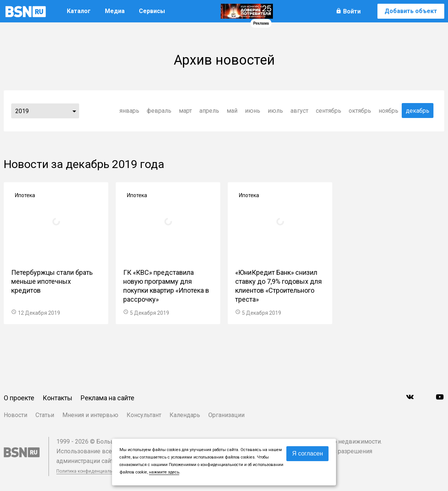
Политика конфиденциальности (90, 471)
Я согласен (307, 453)
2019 (22, 111)
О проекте (19, 398)
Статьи (45, 415)
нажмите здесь (164, 472)
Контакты (57, 398)
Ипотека (25, 195)
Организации (226, 415)
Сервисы (152, 11)
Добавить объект (411, 11)
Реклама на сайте (108, 398)
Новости (15, 415)
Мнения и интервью (90, 415)
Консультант (144, 415)
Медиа (115, 11)
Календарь (185, 415)
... (74, 111)
